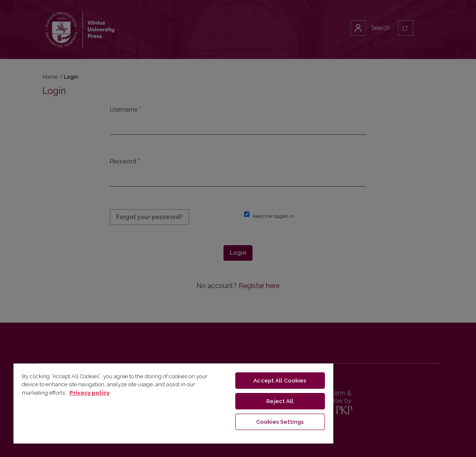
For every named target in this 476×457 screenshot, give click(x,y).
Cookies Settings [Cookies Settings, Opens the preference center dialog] (280, 422)
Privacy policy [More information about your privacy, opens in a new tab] (89, 393)
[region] (173, 403)
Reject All (280, 401)
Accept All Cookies (280, 381)
